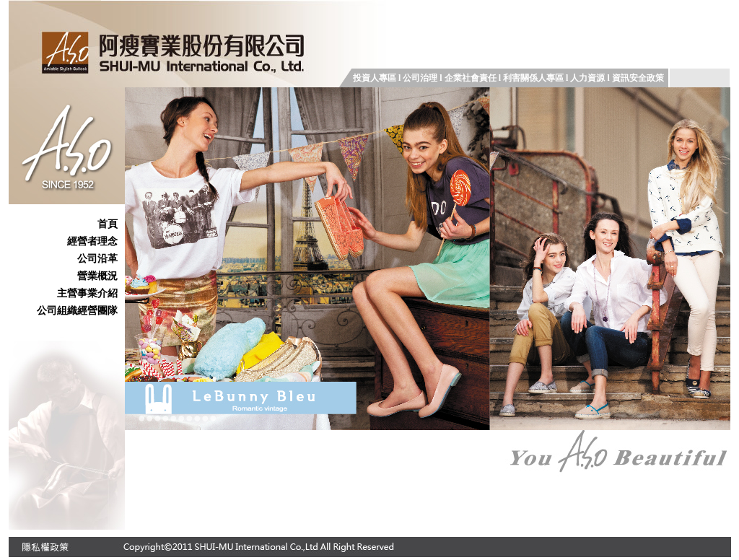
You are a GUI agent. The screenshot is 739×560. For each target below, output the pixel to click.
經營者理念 (92, 241)
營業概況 (97, 276)
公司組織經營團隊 (77, 310)
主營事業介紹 (87, 293)
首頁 (108, 224)
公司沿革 (97, 258)
